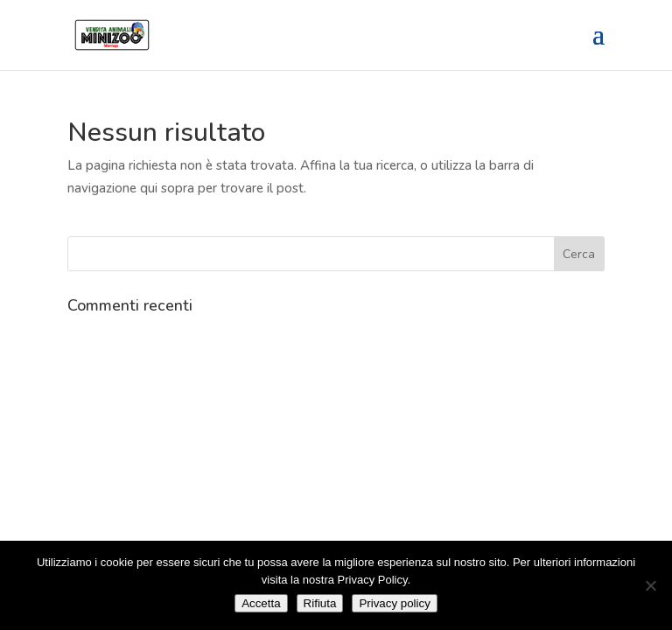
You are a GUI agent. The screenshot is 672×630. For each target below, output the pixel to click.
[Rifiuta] (650, 585)
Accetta (261, 603)
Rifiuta (320, 603)
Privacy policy (394, 603)
